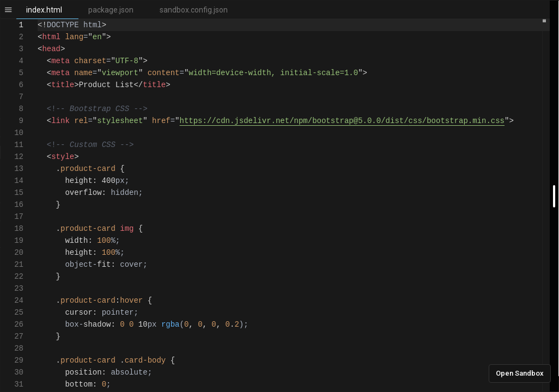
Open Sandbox (520, 373)
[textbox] (38, 19)
